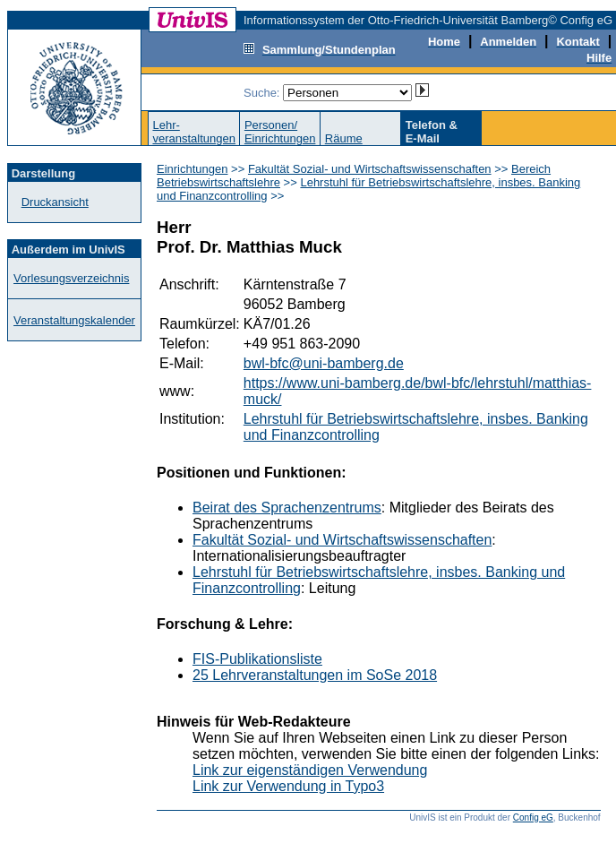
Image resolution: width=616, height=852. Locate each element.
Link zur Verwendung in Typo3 (288, 786)
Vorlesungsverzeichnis (71, 278)
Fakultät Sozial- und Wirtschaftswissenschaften (370, 169)
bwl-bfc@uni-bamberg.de (324, 363)
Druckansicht (55, 202)
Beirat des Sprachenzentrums (287, 508)
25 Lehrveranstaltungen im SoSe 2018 (315, 675)
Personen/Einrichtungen (280, 132)
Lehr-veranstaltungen (194, 132)
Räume (344, 138)
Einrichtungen (192, 169)
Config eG (533, 818)
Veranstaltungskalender (74, 320)
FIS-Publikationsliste (257, 659)
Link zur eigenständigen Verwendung (310, 770)
